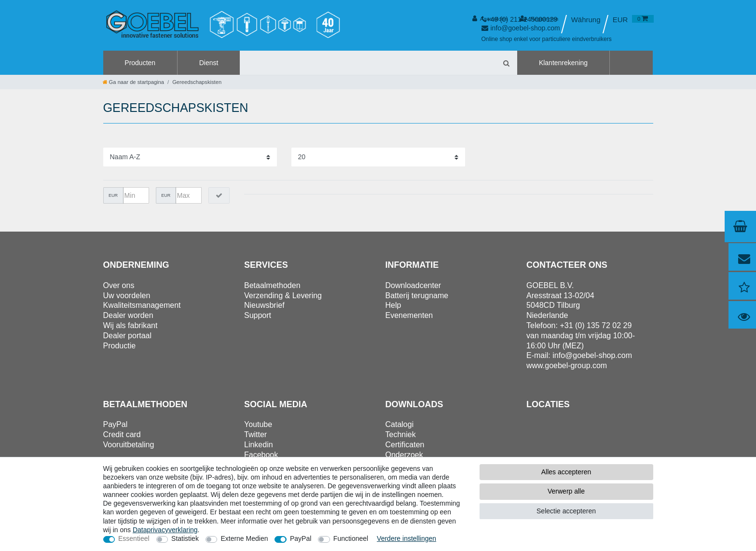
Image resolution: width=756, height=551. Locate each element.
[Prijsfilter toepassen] (219, 195)
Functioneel (351, 538)
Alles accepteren (566, 472)
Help (393, 305)
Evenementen (409, 315)
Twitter (255, 434)
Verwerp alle (566, 491)
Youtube (258, 424)
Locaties (548, 404)
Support (258, 315)
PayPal (301, 538)
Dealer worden (128, 315)
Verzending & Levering (283, 296)
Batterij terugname (417, 296)
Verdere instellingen (406, 538)
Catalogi (400, 424)
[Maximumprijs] (189, 195)
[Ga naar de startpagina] (134, 82)
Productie (120, 346)
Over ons (119, 285)
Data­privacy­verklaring (165, 530)
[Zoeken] (506, 63)
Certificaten (405, 445)
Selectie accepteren (566, 511)
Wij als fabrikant (131, 325)
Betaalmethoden (272, 285)
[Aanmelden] (490, 19)
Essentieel (134, 538)
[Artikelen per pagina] (378, 157)
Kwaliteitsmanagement (142, 305)
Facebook (261, 455)
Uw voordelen (127, 296)
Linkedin (259, 445)
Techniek (401, 434)
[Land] (586, 20)
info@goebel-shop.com (592, 355)
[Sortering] (190, 157)
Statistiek (185, 538)
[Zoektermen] (367, 63)
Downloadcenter (413, 285)
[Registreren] (539, 19)
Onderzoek (404, 455)
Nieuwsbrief (264, 305)
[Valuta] (620, 20)
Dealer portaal (128, 336)
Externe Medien (244, 538)
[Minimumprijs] (136, 195)
